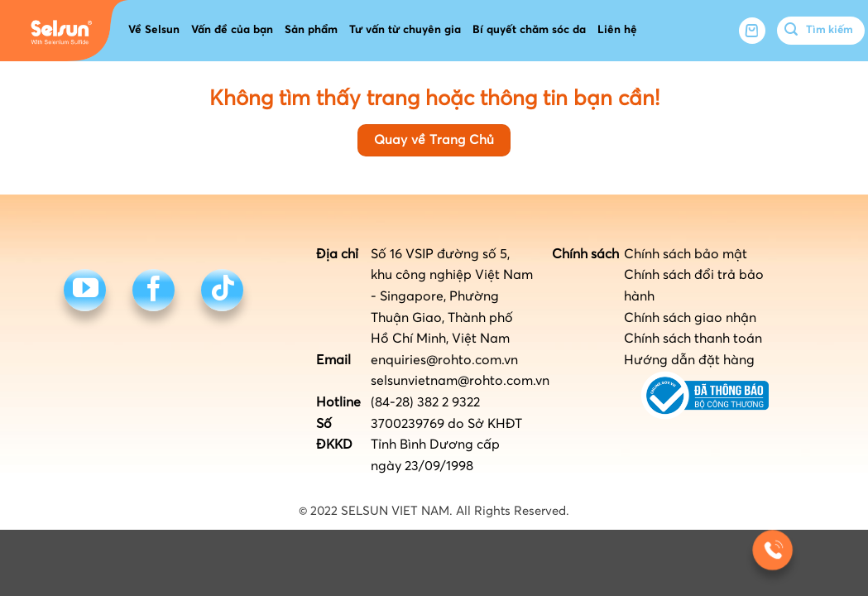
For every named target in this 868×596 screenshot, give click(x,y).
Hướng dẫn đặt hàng (689, 360)
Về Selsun (154, 30)
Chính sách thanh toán (693, 339)
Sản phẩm (311, 30)
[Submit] (792, 31)
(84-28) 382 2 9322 (425, 402)
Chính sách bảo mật (686, 254)
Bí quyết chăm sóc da (529, 30)
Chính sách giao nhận (690, 318)
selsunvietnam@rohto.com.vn (460, 381)
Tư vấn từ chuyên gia (405, 30)
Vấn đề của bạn (232, 30)
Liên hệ (617, 30)
